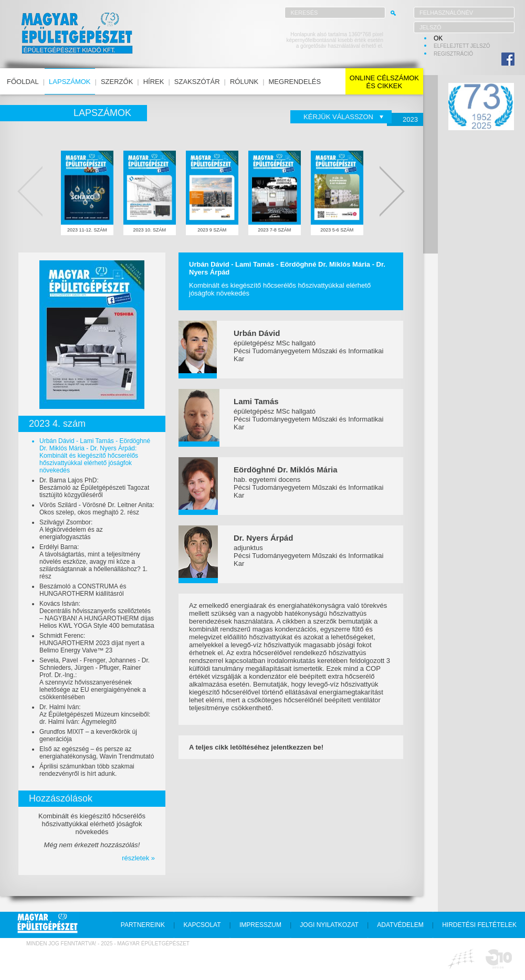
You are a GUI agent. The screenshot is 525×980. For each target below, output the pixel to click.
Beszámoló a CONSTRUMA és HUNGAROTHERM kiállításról (83, 590)
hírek (154, 82)
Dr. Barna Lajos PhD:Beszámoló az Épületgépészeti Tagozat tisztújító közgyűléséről (94, 488)
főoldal (23, 82)
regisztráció (453, 54)
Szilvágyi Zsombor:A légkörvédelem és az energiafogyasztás (71, 530)
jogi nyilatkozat (329, 925)
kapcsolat (202, 925)
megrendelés (295, 82)
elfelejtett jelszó (462, 46)
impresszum (260, 925)
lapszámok (70, 82)
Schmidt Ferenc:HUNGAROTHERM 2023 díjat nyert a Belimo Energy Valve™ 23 (92, 643)
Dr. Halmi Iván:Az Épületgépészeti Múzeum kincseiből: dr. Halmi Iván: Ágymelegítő (95, 714)
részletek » (138, 858)
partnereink (143, 925)
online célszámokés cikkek (384, 82)
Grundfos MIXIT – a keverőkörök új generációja (88, 735)
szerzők (117, 82)
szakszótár (197, 82)
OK (438, 38)
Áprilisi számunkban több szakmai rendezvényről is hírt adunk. (87, 770)
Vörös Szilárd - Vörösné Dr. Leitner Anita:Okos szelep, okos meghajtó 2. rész (97, 509)
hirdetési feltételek (479, 925)
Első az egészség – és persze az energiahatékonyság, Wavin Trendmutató (97, 753)
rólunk (244, 82)
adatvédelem (400, 925)
